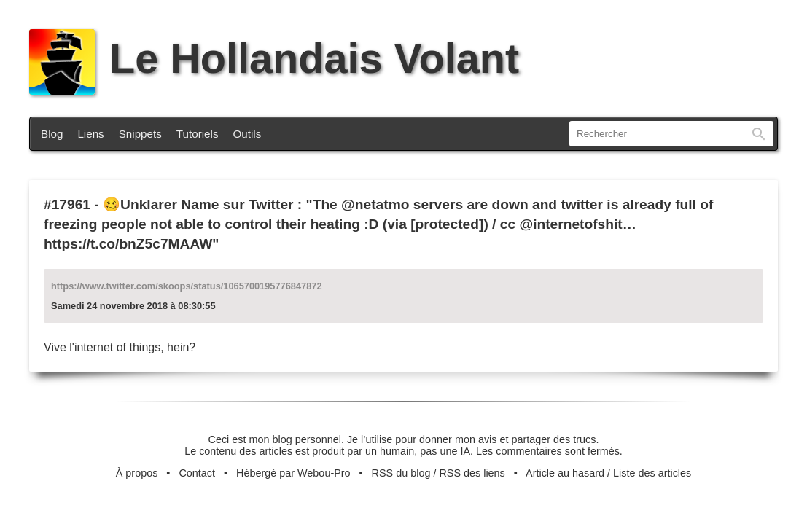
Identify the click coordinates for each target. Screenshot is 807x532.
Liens (90, 134)
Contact (197, 473)
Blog (52, 134)
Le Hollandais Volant (274, 58)
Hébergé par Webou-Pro (293, 473)
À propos (137, 473)
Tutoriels (198, 134)
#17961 (67, 204)
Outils (247, 134)
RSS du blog (401, 473)
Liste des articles (652, 473)
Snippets (140, 134)
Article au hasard (565, 473)
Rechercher (759, 134)
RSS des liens (472, 473)
